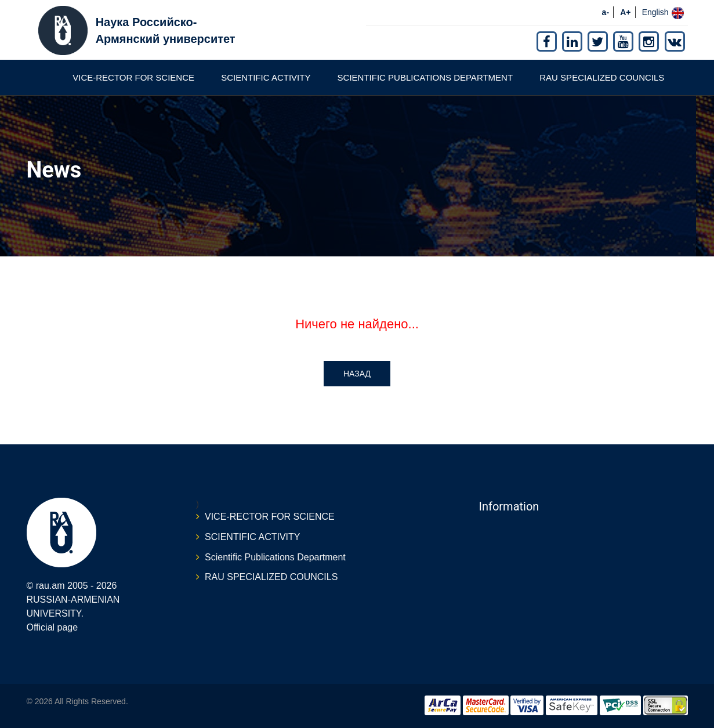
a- (606, 12)
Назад (357, 374)
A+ (625, 12)
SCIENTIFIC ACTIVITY (266, 77)
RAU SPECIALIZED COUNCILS (602, 77)
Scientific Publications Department (425, 77)
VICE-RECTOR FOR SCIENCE (133, 77)
